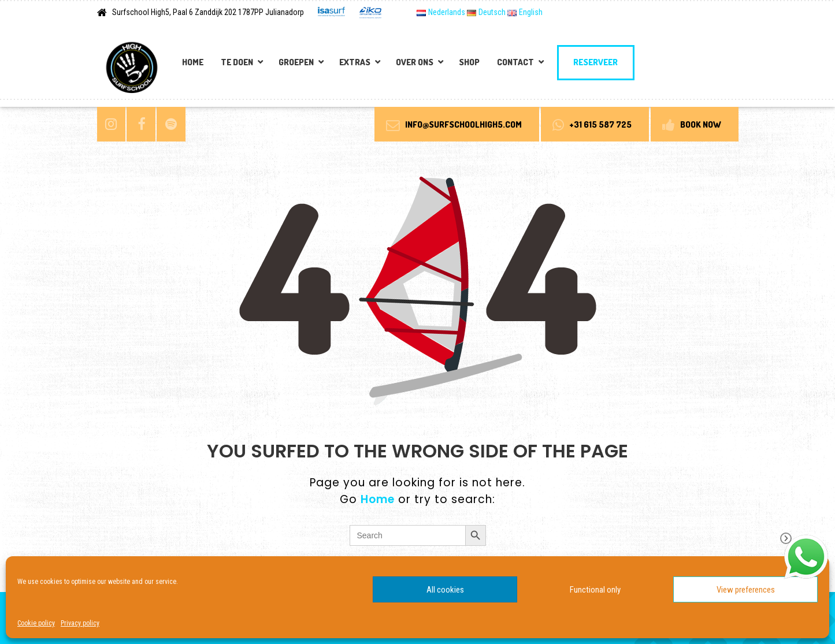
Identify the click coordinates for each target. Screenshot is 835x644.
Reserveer (595, 62)
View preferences (746, 590)
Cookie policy (36, 623)
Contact (515, 62)
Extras (355, 62)
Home (193, 62)
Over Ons (415, 62)
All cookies (445, 590)
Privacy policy (80, 623)
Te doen (237, 62)
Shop (469, 62)
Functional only (595, 590)
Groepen (296, 62)
